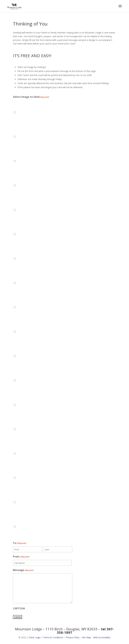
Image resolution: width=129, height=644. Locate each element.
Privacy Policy (73, 637)
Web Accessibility (102, 637)
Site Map (86, 637)
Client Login (35, 637)
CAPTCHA (19, 608)
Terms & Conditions (53, 637)
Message (23, 570)
